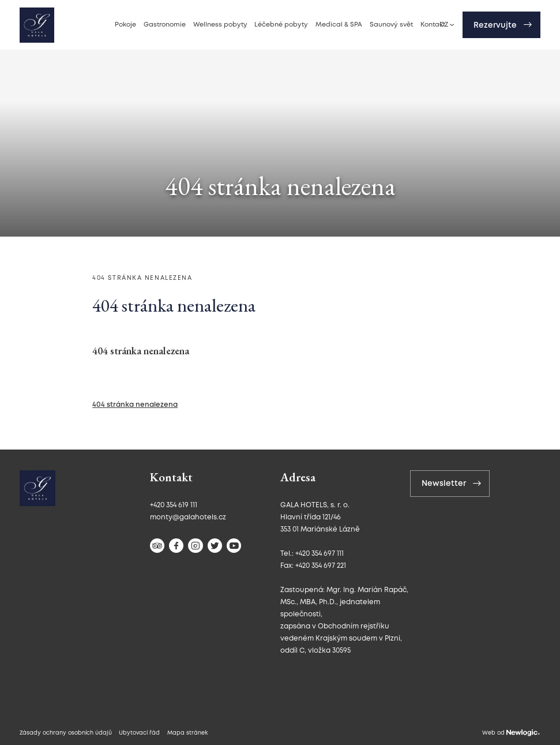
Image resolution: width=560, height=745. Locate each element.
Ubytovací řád (139, 733)
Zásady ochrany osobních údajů (66, 733)
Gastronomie (165, 25)
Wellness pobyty (220, 25)
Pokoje (125, 25)
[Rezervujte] (501, 25)
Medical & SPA (339, 25)
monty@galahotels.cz (188, 517)
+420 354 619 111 (174, 505)
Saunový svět (391, 25)
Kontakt (433, 25)
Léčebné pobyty (281, 25)
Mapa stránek (187, 733)
